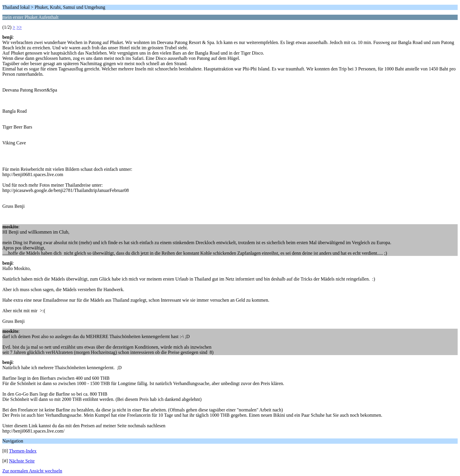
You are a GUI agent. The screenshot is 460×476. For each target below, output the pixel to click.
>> (19, 27)
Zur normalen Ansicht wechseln (32, 471)
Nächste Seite (22, 461)
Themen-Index (23, 451)
